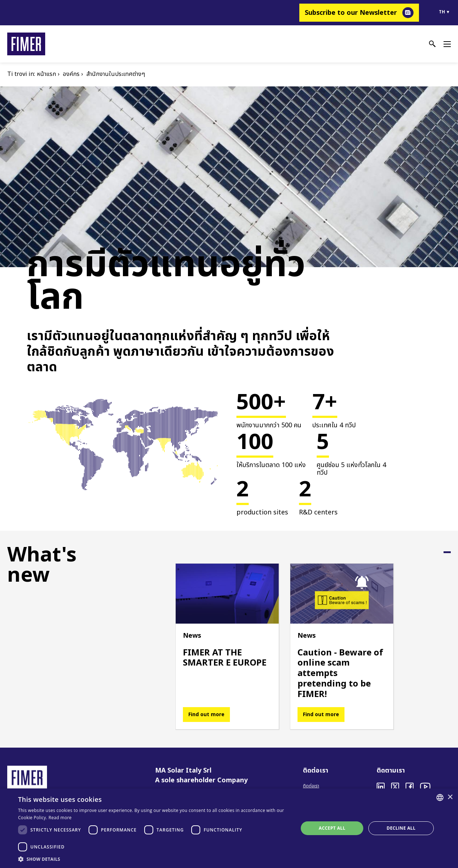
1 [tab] (447, 552)
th (442, 12)
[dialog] (229, 828)
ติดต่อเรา (311, 786)
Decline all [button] (401, 828)
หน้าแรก (46, 74)
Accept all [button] (332, 828)
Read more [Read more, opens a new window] (60, 818)
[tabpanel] (227, 646)
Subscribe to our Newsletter (351, 13)
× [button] (450, 797)
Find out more (206, 715)
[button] (154, 859)
